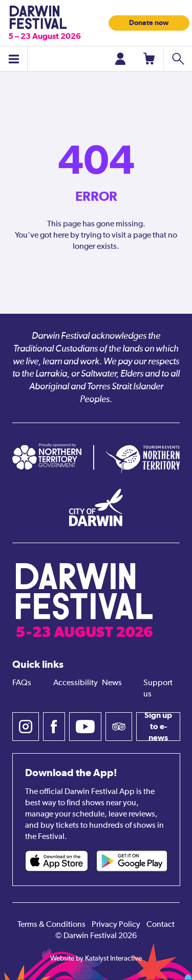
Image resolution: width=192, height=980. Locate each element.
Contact (161, 925)
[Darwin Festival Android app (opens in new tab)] (132, 861)
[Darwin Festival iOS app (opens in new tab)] (57, 861)
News (112, 683)
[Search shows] (178, 59)
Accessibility (76, 683)
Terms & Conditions (51, 925)
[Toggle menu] (14, 59)
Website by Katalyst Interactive (96, 959)
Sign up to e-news (158, 727)
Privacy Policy (116, 925)
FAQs (22, 683)
